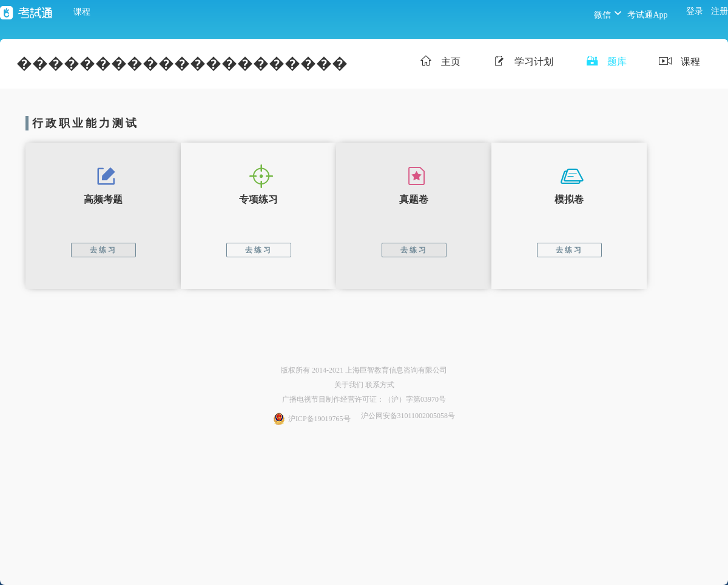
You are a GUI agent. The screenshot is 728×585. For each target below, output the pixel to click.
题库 (605, 63)
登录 (695, 11)
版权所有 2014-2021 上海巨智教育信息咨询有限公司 (364, 370)
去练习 (103, 250)
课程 (82, 12)
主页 (438, 63)
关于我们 (349, 385)
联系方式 (380, 385)
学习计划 (521, 63)
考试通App (647, 15)
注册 (720, 11)
